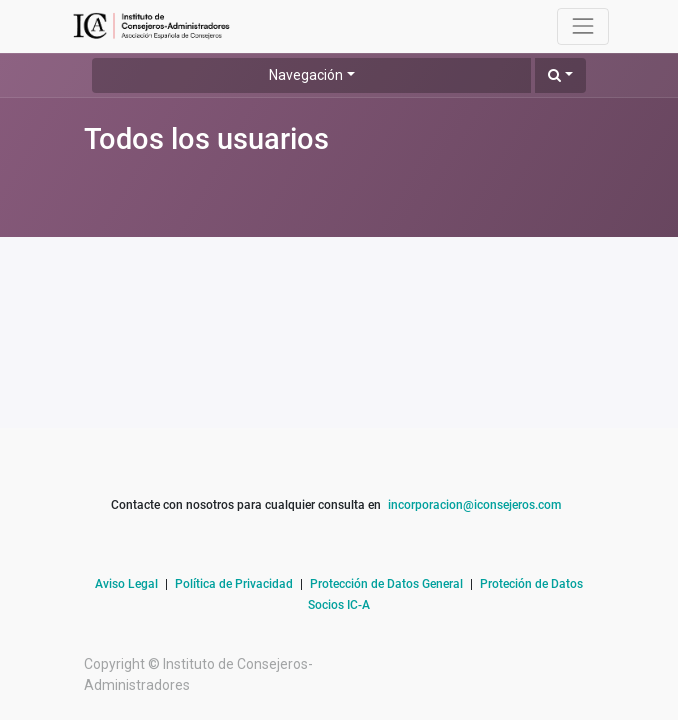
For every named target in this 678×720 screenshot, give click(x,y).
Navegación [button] (306, 75)
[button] (560, 75)
